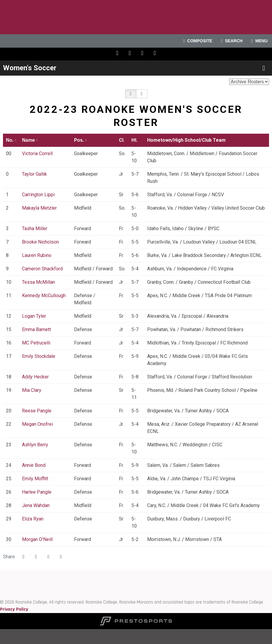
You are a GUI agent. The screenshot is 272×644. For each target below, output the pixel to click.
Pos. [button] (79, 140)
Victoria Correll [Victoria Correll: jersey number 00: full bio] (38, 153)
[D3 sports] (0, 588)
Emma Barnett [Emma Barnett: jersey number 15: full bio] (37, 329)
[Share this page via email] (48, 557)
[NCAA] (0, 595)
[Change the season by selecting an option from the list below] (249, 82)
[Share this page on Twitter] (36, 557)
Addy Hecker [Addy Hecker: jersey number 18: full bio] (36, 377)
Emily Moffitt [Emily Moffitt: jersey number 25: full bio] (36, 479)
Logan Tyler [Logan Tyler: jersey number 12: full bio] (35, 316)
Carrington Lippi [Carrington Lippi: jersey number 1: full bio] (39, 195)
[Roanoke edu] (0, 574)
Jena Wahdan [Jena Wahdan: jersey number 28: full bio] (36, 505)
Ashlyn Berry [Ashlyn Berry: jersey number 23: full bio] (36, 445)
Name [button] (28, 140)
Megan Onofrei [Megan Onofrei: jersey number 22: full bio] (38, 424)
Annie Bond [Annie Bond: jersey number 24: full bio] (34, 465)
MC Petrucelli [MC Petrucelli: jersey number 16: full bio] (37, 343)
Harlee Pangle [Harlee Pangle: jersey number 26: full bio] (37, 492)
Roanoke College (136, 17)
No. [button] (10, 140)
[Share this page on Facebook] (23, 557)
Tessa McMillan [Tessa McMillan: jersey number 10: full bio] (39, 282)
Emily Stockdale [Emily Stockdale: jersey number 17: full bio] (39, 356)
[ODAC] (0, 581)
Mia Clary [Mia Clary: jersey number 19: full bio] (32, 390)
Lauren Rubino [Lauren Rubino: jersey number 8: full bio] (37, 255)
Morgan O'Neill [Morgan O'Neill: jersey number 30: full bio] (38, 539)
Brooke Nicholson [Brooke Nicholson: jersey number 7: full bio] (41, 242)
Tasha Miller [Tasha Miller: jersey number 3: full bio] (35, 229)
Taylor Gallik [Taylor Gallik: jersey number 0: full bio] (35, 174)
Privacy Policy (14, 609)
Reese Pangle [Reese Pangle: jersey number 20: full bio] (37, 411)
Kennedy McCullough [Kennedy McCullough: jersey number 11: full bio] (44, 296)
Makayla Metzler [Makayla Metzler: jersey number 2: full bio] (40, 208)
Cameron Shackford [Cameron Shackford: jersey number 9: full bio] (43, 269)
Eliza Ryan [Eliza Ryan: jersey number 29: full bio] (33, 519)
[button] (131, 94)
